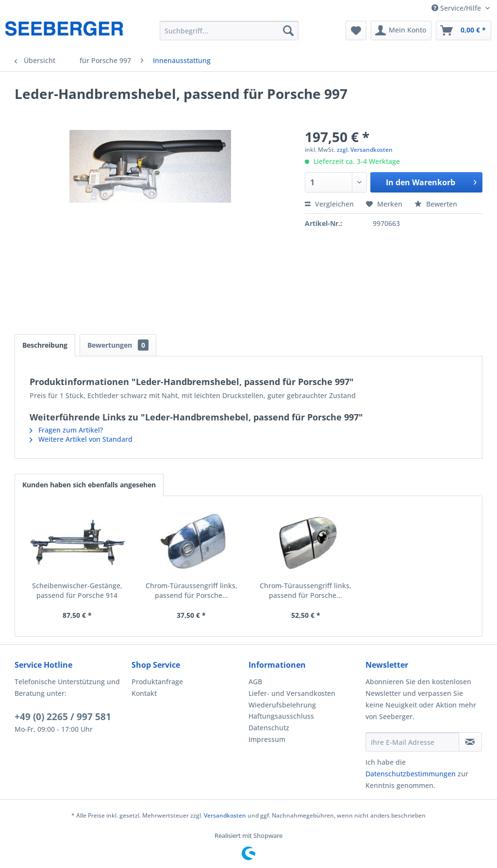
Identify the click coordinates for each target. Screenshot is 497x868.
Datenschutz (269, 728)
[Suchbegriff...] (229, 31)
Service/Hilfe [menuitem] (457, 8)
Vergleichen (329, 204)
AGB (255, 682)
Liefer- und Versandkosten (292, 693)
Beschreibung (45, 345)
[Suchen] (288, 31)
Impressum (267, 739)
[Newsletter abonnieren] (470, 742)
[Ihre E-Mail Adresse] (412, 742)
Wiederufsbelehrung (282, 705)
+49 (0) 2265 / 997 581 (63, 717)
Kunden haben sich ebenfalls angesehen (89, 485)
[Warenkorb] (464, 31)
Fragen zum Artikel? (66, 430)
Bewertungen (118, 345)
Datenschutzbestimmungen (411, 774)
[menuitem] (229, 31)
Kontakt (144, 693)
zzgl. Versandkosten (365, 150)
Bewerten (436, 204)
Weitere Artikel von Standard (81, 439)
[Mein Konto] (401, 31)
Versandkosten (225, 815)
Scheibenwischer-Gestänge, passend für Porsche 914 (77, 590)
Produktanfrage (157, 682)
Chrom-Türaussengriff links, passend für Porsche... (191, 590)
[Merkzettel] (356, 31)
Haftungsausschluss (281, 716)
